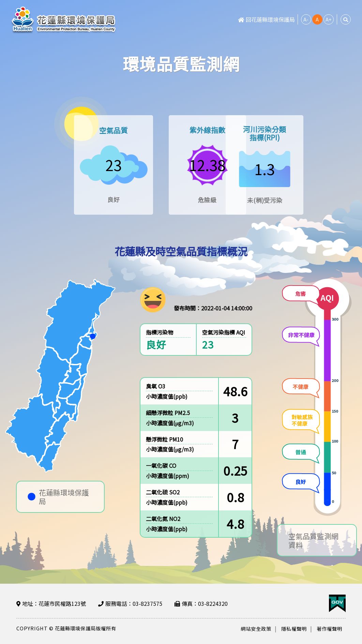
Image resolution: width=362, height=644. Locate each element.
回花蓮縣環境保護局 (266, 19)
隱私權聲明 (294, 628)
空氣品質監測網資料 (313, 542)
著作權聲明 (329, 628)
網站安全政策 (256, 628)
